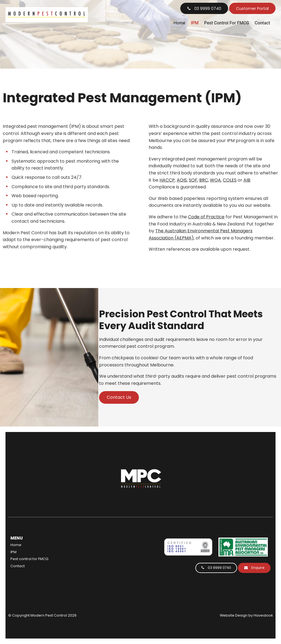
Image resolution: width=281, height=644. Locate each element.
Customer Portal (252, 9)
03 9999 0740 (208, 9)
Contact (262, 23)
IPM (195, 23)
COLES (230, 180)
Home (179, 23)
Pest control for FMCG (227, 23)
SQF (193, 180)
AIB (247, 180)
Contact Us (119, 397)
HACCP (167, 180)
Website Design (234, 615)
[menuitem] (55, 545)
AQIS (182, 180)
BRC (204, 180)
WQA (215, 180)
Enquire (258, 568)
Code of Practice (206, 217)
